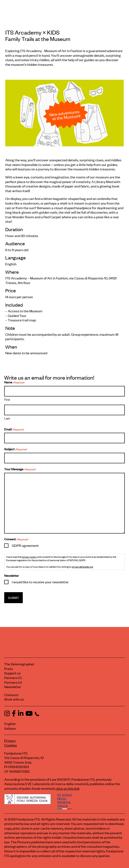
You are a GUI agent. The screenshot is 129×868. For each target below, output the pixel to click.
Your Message (20, 469)
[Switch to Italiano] (64, 728)
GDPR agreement (25, 545)
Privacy (10, 740)
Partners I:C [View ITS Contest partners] (13, 678)
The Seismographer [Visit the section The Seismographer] (19, 664)
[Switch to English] (63, 724)
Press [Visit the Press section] (9, 669)
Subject (15, 449)
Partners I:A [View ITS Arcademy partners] (13, 682)
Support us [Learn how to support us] (12, 673)
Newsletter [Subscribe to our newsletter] (13, 687)
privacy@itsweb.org (82, 567)
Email (14, 429)
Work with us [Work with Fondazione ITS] (14, 699)
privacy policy (29, 557)
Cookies (11, 745)
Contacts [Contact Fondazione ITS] (11, 695)
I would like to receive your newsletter (40, 582)
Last (7, 418)
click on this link (68, 788)
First (7, 399)
